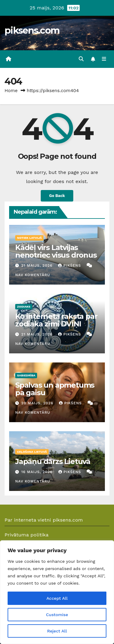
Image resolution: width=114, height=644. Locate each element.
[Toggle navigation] (104, 59)
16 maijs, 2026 (38, 472)
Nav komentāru (33, 275)
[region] (57, 592)
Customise (57, 615)
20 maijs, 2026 (38, 403)
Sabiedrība (26, 375)
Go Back (57, 196)
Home (11, 91)
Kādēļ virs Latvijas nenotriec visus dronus (56, 251)
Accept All (57, 598)
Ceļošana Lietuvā (32, 452)
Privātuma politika (27, 535)
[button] (81, 59)
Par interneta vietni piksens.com (44, 520)
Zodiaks (24, 307)
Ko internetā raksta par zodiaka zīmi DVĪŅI (56, 320)
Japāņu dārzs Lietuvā (53, 461)
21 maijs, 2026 (38, 265)
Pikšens (70, 265)
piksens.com (32, 30)
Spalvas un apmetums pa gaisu (55, 389)
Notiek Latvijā (29, 238)
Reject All (57, 631)
